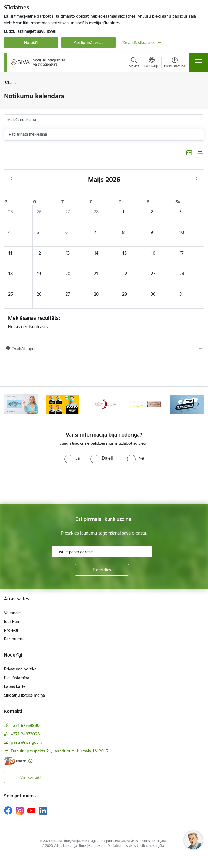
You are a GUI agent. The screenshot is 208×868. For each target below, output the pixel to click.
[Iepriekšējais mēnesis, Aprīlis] (12, 179)
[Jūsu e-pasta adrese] (102, 552)
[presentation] (45, 484)
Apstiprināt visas (89, 42)
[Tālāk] (198, 404)
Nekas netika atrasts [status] (104, 322)
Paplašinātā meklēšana (28, 134)
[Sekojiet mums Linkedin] (43, 811)
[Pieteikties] (102, 570)
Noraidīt (31, 42)
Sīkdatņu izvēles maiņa (25, 695)
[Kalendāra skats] (189, 153)
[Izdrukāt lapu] (104, 349)
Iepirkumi (13, 621)
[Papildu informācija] (30, 761)
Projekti (11, 630)
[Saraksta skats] (201, 153)
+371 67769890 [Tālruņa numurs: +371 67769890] (25, 725)
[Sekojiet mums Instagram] (20, 811)
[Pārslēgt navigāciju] (199, 62)
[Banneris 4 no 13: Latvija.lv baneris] (104, 404)
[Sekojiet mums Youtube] (31, 810)
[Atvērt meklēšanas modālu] (134, 63)
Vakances (13, 613)
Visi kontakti (31, 777)
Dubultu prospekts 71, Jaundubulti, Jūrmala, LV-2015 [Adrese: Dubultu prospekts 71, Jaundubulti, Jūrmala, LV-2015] (59, 751)
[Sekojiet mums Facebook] (8, 810)
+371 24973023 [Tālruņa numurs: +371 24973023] (25, 734)
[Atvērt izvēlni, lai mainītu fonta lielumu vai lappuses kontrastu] (175, 63)
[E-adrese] (15, 761)
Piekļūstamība (17, 678)
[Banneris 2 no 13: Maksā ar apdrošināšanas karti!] (21, 404)
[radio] (72, 458)
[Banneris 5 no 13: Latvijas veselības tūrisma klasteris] (146, 404)
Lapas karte (15, 686)
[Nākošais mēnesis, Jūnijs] (196, 179)
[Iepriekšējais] (10, 404)
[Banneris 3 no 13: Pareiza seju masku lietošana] (63, 404)
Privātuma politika (20, 669)
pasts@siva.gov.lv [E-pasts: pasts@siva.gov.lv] (27, 742)
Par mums (13, 639)
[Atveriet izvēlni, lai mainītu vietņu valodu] (152, 63)
